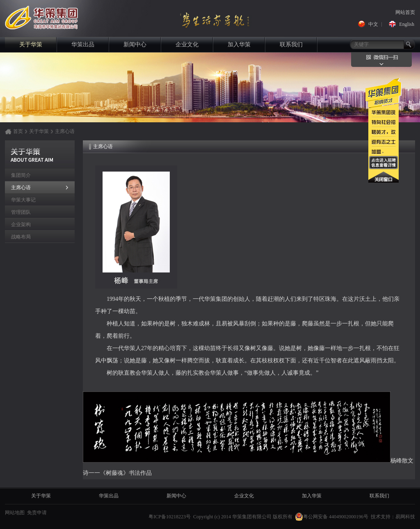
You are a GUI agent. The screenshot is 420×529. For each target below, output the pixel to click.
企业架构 (21, 224)
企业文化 (187, 45)
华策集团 (39, 16)
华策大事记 (23, 200)
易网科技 (405, 517)
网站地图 (15, 513)
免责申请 (37, 513)
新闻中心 (135, 45)
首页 (18, 131)
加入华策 (239, 45)
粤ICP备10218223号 (170, 517)
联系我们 (291, 45)
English (407, 24)
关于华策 (31, 45)
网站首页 (405, 12)
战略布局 (21, 237)
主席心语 (65, 131)
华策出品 (83, 45)
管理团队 (21, 212)
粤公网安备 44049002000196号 (332, 517)
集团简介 (21, 175)
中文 (373, 24)
